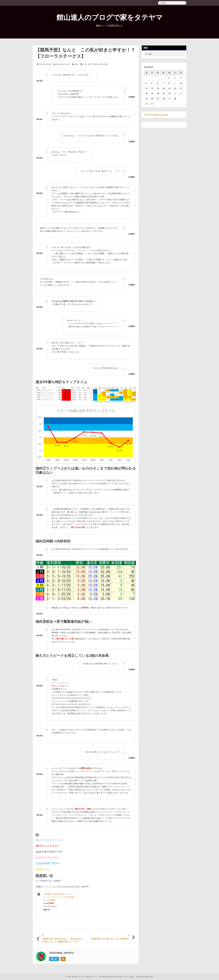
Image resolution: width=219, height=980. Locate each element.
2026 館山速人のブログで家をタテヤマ (82, 977)
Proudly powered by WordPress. (111, 977)
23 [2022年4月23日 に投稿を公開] (175, 93)
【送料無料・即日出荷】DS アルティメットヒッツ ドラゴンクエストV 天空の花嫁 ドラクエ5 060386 (59, 897)
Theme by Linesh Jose (145, 977)
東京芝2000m (93, 64)
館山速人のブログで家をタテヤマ (109, 17)
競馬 (77, 64)
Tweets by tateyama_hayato (156, 115)
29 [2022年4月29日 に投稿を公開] (170, 99)
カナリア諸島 (129, 977)
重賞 (106, 64)
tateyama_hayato (63, 64)
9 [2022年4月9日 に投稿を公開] (175, 83)
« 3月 (146, 104)
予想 (85, 64)
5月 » (152, 104)
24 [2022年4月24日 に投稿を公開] (181, 93)
